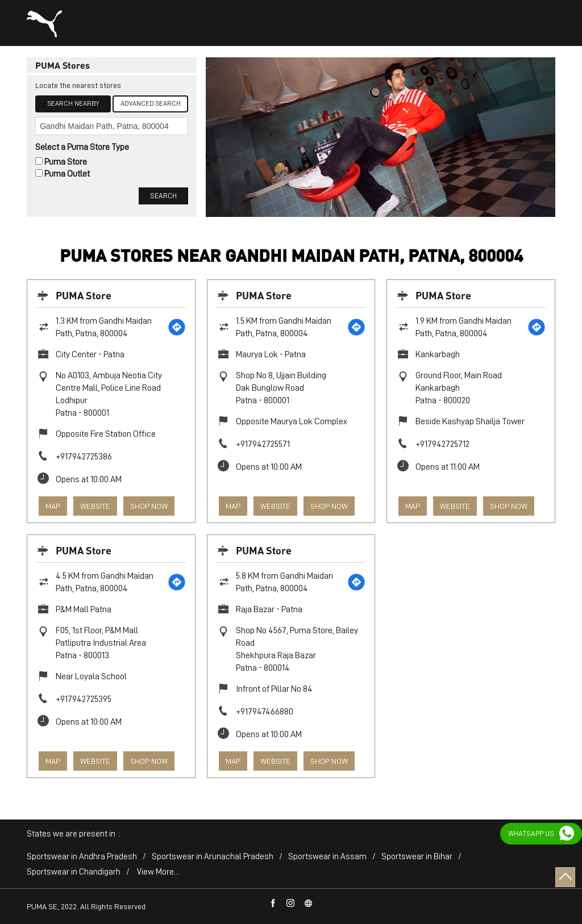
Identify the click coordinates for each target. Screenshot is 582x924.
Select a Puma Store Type (82, 147)
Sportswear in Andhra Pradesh (82, 857)
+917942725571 (263, 444)
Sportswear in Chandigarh (74, 872)
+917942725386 (84, 457)
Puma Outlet (67, 174)
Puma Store (66, 162)
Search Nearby (73, 103)
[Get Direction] (177, 327)
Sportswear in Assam (327, 857)
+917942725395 (84, 699)
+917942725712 (442, 444)
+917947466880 (265, 712)
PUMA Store (84, 295)
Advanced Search (151, 103)
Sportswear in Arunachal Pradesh (213, 857)
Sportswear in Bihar (417, 857)
